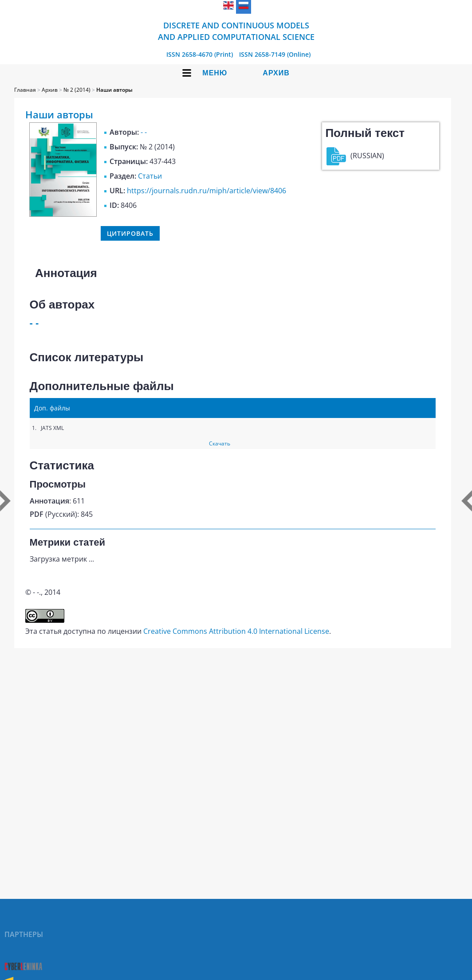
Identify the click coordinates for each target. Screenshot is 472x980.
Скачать (220, 443)
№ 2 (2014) (77, 90)
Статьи (150, 176)
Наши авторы (114, 90)
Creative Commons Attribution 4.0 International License (236, 631)
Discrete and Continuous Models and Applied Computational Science (236, 31)
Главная (25, 90)
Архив (276, 73)
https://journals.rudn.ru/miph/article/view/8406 (206, 191)
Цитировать (130, 233)
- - (144, 132)
